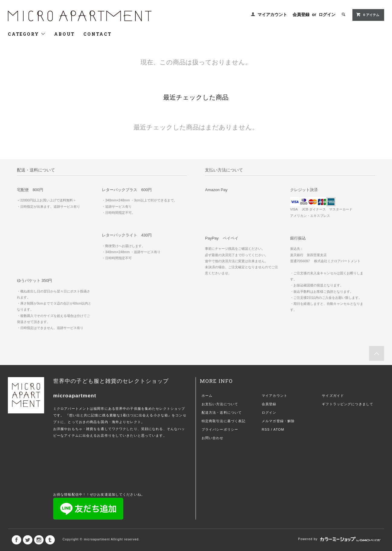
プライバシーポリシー (220, 429)
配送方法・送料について (222, 412)
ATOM (279, 429)
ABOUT (65, 34)
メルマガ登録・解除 (278, 421)
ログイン (327, 15)
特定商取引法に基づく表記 (224, 421)
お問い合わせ (213, 438)
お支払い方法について (220, 404)
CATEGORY (27, 34)
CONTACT (98, 34)
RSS (266, 429)
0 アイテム (368, 15)
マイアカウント (272, 15)
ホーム (207, 396)
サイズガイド (333, 396)
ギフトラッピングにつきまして (348, 404)
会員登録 (301, 15)
